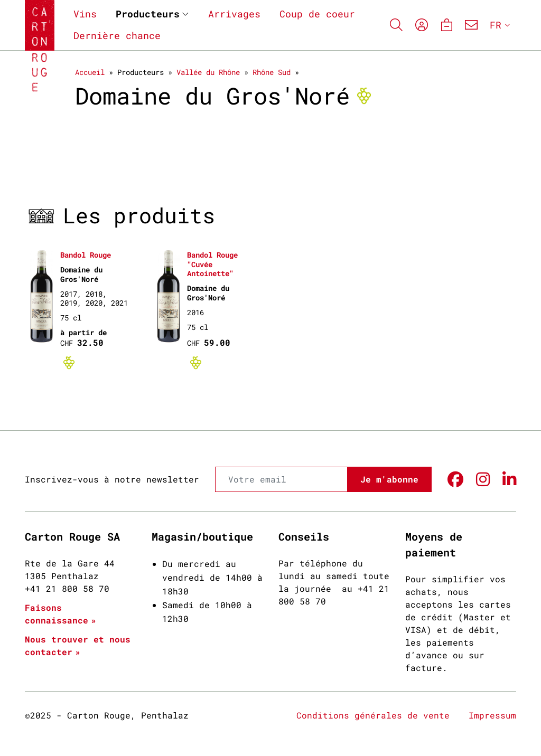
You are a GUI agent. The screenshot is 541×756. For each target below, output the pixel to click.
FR (496, 25)
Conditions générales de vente (373, 715)
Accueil (90, 72)
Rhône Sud (272, 72)
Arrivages (234, 14)
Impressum (492, 715)
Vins (85, 14)
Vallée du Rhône (208, 72)
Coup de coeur (317, 14)
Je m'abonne (389, 479)
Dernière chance (117, 35)
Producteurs (148, 14)
